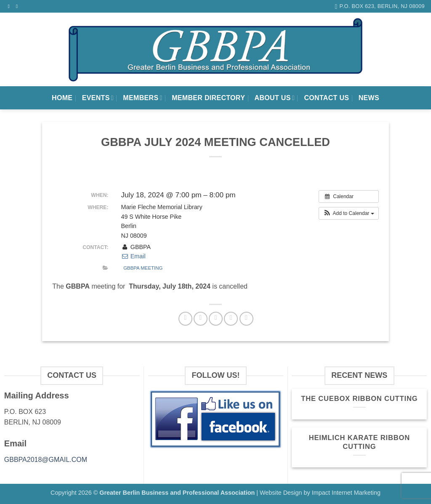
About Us (275, 98)
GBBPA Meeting (143, 268)
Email (133, 256)
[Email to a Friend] (216, 319)
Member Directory (208, 98)
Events (98, 98)
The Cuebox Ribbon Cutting (359, 399)
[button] (349, 213)
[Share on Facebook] (185, 319)
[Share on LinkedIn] (246, 319)
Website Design (281, 493)
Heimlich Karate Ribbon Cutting (359, 442)
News (369, 98)
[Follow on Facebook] (11, 6)
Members (142, 98)
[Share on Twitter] (201, 319)
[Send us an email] (19, 6)
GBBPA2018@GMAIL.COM (46, 460)
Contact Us (326, 98)
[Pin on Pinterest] (231, 319)
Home (62, 98)
